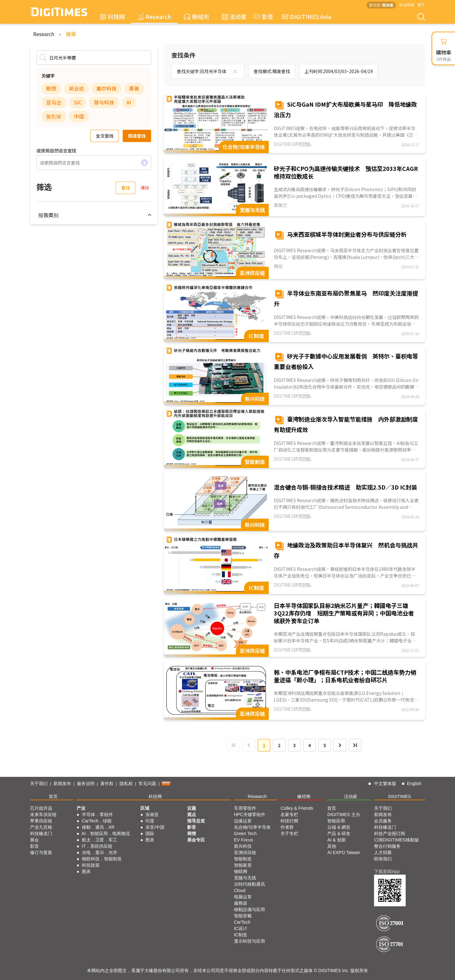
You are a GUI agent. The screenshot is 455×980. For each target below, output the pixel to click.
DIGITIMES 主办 (344, 815)
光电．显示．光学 (100, 852)
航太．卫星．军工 (100, 840)
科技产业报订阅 (390, 833)
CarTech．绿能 (97, 821)
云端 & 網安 (339, 827)
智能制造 (243, 859)
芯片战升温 (41, 808)
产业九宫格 (41, 827)
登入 (421, 5)
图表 (86, 871)
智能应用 (336, 821)
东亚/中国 (155, 827)
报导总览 (196, 821)
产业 (81, 808)
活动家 (234, 16)
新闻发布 (62, 783)
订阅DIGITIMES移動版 (397, 840)
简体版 (388, 5)
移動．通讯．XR (98, 827)
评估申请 (407, 5)
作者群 (287, 827)
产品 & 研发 (339, 833)
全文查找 (105, 136)
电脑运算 (243, 897)
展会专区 (196, 840)
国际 (150, 833)
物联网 (241, 871)
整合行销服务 (387, 846)
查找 (126, 188)
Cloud (240, 890)
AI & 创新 (336, 840)
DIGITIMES (400, 796)
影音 (262, 16)
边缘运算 (243, 821)
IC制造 (241, 935)
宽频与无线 (245, 878)
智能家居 (243, 865)
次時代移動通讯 (249, 884)
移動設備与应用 (249, 909)
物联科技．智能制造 (102, 859)
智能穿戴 (243, 916)
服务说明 (86, 783)
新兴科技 (243, 846)
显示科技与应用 (249, 941)
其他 (332, 846)
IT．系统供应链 (97, 846)
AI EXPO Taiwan (344, 852)
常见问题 (147, 783)
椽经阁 (197, 16)
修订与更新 (41, 852)
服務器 (241, 903)
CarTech (242, 922)
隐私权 (126, 783)
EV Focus (244, 840)
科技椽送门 (41, 833)
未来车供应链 (43, 815)
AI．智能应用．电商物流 (106, 833)
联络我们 (383, 859)
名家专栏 (289, 815)
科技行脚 (289, 821)
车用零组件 (245, 808)
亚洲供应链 (245, 852)
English (414, 783)
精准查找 (137, 136)
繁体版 (375, 5)
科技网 (112, 16)
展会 (34, 840)
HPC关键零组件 (250, 815)
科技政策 (91, 865)
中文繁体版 (385, 783)
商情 (192, 833)
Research (154, 16)
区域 (145, 808)
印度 (150, 821)
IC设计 (241, 928)
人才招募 (383, 852)
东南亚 (152, 815)
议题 (192, 808)
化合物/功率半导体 (252, 827)
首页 (53, 796)
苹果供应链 (41, 821)
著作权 (107, 783)
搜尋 (71, 34)
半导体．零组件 (97, 815)
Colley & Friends (297, 808)
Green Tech (245, 833)
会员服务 (383, 821)
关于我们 (39, 783)
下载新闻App (387, 871)
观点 (192, 815)
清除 (145, 188)
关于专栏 (289, 833)
